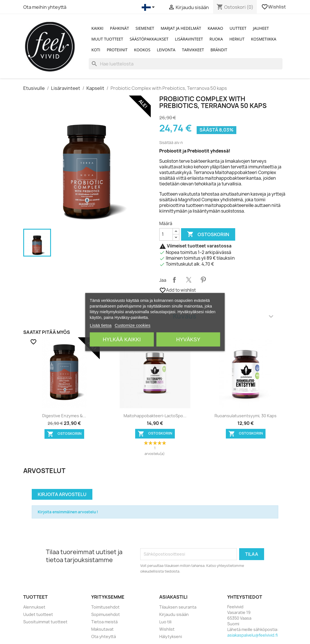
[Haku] (186, 64)
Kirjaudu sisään (174, 614)
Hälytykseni (171, 636)
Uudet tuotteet (38, 614)
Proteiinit (117, 50)
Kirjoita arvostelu (62, 494)
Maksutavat (102, 629)
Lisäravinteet (189, 39)
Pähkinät (119, 28)
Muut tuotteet (107, 39)
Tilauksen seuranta (178, 607)
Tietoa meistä (104, 622)
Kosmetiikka (264, 39)
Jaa (174, 280)
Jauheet (261, 28)
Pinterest (203, 280)
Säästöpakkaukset (149, 39)
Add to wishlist (178, 290)
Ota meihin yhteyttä (45, 7)
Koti (96, 50)
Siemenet (145, 28)
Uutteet (238, 28)
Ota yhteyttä (104, 636)
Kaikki (97, 28)
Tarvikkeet (193, 50)
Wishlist (274, 7)
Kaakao (215, 28)
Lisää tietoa (101, 325)
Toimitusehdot (105, 607)
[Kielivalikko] (149, 7)
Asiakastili (173, 597)
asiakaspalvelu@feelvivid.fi (252, 635)
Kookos (142, 50)
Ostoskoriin (208, 234)
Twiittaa (189, 280)
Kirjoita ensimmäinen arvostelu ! (68, 512)
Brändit (219, 50)
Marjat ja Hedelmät (181, 28)
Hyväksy (188, 340)
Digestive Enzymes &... (64, 416)
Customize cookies (133, 325)
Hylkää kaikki (122, 340)
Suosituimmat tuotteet (45, 622)
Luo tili (165, 622)
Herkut (237, 39)
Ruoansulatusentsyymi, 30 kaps (246, 416)
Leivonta (166, 50)
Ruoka (216, 39)
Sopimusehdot (106, 614)
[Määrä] (166, 234)
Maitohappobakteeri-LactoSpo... (155, 416)
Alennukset (34, 607)
